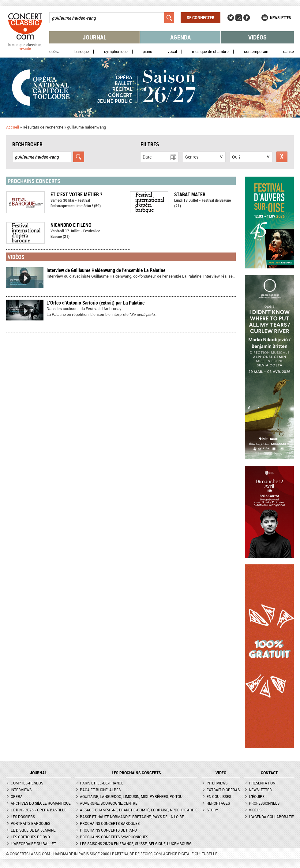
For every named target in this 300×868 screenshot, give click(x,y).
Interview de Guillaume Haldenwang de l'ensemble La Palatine (106, 270)
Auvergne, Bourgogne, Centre (109, 803)
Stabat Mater (190, 194)
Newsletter (280, 17)
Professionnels (264, 803)
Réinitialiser (282, 157)
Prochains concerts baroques (110, 823)
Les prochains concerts (136, 773)
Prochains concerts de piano (108, 830)
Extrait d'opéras (223, 790)
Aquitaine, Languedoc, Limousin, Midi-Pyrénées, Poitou (131, 796)
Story (212, 810)
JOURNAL (38, 773)
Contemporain (256, 52)
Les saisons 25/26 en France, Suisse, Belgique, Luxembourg (136, 844)
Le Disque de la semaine (33, 830)
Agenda (180, 37)
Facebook (247, 18)
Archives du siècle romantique (41, 803)
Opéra (54, 52)
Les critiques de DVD (30, 837)
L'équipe (257, 796)
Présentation (262, 783)
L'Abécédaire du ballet (33, 844)
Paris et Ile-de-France (102, 783)
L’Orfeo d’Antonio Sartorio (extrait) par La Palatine (96, 303)
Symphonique (116, 52)
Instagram (239, 18)
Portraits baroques (30, 823)
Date (147, 157)
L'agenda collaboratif (271, 817)
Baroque (82, 52)
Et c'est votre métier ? (76, 194)
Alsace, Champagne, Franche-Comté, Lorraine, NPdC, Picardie (139, 810)
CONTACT (269, 773)
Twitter (231, 18)
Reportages (218, 803)
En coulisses (219, 796)
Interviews (21, 790)
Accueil (13, 127)
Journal (95, 37)
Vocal (172, 52)
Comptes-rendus (27, 783)
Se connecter (201, 17)
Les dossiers (23, 817)
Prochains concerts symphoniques (114, 837)
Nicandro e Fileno (71, 225)
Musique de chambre (210, 52)
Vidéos (257, 37)
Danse (289, 52)
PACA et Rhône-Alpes (100, 790)
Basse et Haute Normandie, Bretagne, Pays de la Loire (132, 817)
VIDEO (221, 773)
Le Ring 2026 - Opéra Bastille (39, 810)
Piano (147, 52)
